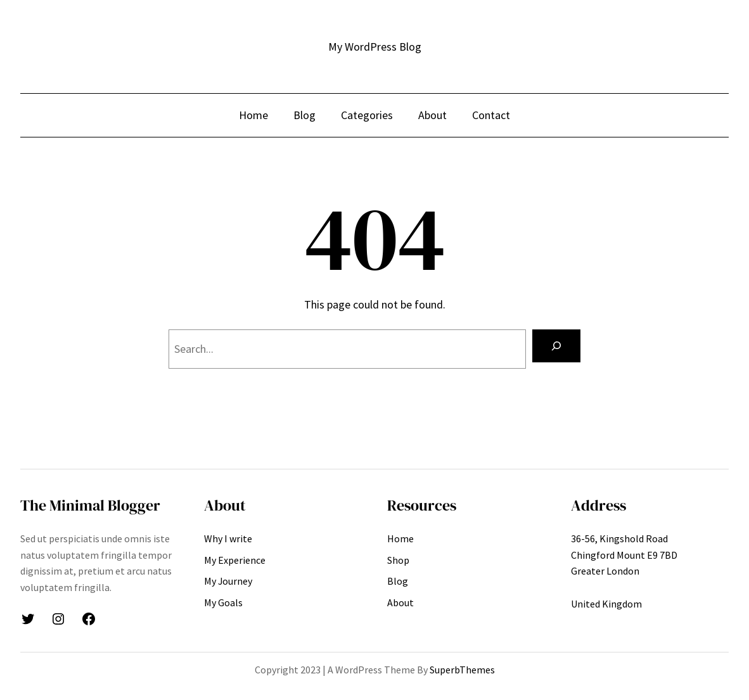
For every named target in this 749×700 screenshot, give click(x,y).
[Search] (556, 346)
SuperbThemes (462, 670)
